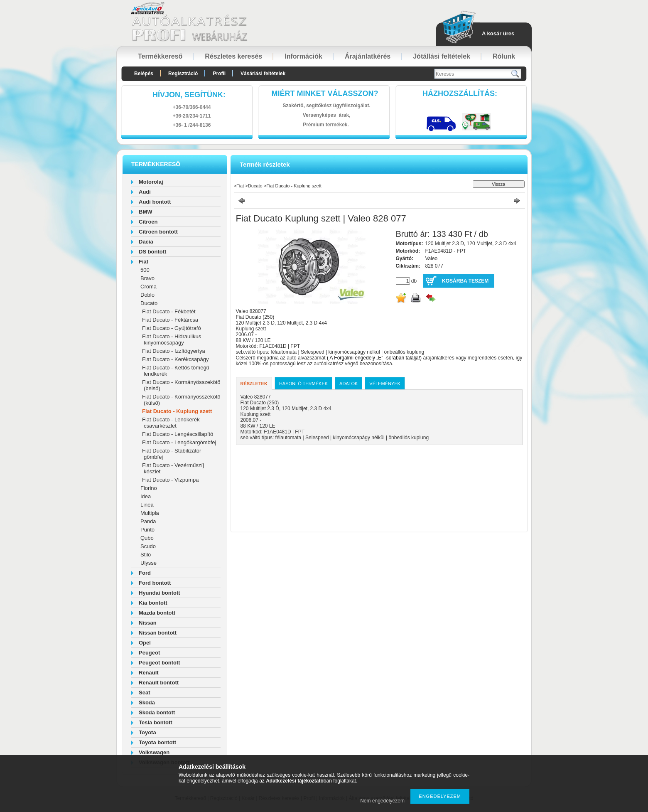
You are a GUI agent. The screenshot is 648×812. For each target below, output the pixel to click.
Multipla (150, 513)
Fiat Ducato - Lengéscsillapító (178, 434)
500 (145, 270)
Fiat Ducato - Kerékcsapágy (175, 359)
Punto (147, 530)
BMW (146, 212)
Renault (149, 673)
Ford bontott (155, 583)
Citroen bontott (158, 232)
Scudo (148, 546)
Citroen (148, 222)
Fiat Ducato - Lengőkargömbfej (179, 442)
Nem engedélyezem (382, 801)
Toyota (147, 732)
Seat (144, 693)
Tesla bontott (156, 722)
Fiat (144, 262)
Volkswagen (154, 752)
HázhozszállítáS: (460, 94)
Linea (147, 505)
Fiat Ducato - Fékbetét (169, 311)
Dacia (146, 242)
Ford (145, 573)
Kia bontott (153, 603)
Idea (146, 496)
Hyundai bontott (160, 593)
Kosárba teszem (465, 281)
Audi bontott (155, 202)
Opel (145, 643)
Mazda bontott (157, 613)
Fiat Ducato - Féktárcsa (170, 320)
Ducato (149, 303)
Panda (148, 521)
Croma (148, 287)
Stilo (146, 555)
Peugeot (149, 653)
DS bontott (152, 252)
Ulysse (148, 563)
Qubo (147, 538)
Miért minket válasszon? (325, 94)
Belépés (144, 74)
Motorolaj (151, 182)
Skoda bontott (157, 712)
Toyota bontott (157, 742)
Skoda (147, 703)
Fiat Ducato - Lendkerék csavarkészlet (171, 423)
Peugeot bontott (160, 663)
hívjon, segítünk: (189, 95)
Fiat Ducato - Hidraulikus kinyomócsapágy (172, 340)
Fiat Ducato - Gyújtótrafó (172, 328)
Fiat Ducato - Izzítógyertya (174, 351)
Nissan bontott (158, 633)
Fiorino (149, 488)
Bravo (147, 278)
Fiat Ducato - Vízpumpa (171, 480)
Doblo (147, 295)
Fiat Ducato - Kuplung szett (177, 411)
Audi (145, 192)
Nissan (148, 623)
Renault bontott (159, 683)
